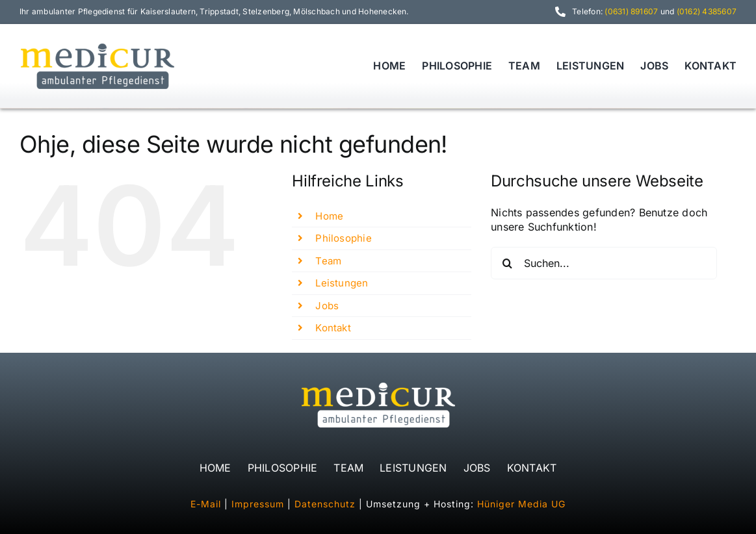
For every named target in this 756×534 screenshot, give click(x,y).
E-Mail (206, 504)
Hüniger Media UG (521, 504)
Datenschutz (325, 504)
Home (329, 216)
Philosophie (344, 238)
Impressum (258, 504)
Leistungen (342, 283)
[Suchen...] (604, 263)
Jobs (327, 306)
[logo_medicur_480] (98, 45)
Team (328, 261)
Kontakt (333, 328)
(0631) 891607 (631, 11)
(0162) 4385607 (707, 11)
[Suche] (507, 263)
